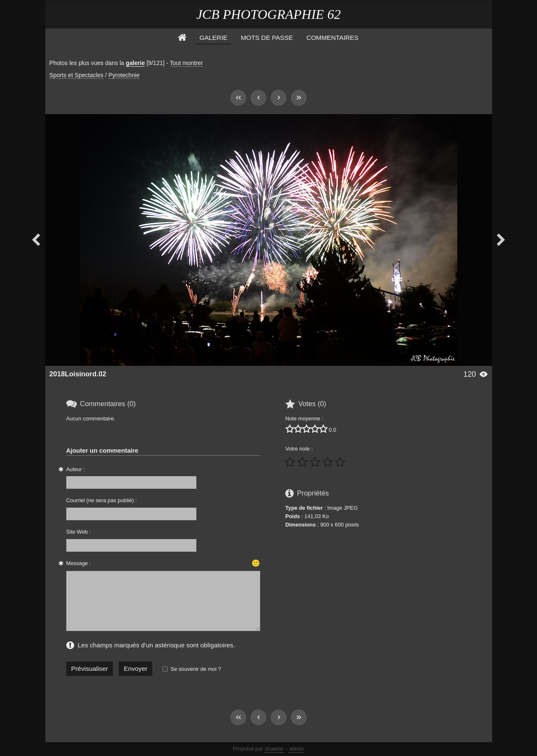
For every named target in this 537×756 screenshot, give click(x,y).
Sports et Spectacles (77, 75)
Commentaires (332, 38)
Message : (79, 563)
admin (296, 749)
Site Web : (79, 532)
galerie (135, 63)
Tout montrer (186, 63)
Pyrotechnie (124, 75)
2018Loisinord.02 (78, 374)
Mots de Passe (267, 38)
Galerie (213, 38)
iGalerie (274, 749)
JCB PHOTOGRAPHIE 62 (268, 14)
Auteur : (76, 469)
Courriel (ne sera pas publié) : (102, 500)
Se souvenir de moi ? (196, 669)
